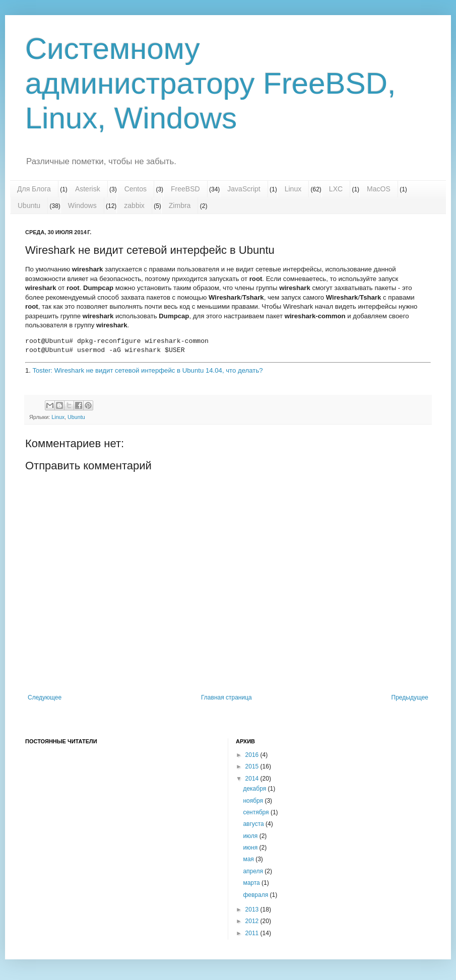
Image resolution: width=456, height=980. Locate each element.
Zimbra (180, 205)
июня (251, 848)
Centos (136, 189)
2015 (253, 766)
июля (251, 836)
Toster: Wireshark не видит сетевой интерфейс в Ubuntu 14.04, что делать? (147, 370)
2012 (253, 921)
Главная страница (226, 697)
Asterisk (88, 189)
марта (252, 883)
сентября (257, 812)
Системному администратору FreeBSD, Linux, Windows (211, 83)
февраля (256, 895)
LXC (336, 189)
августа (254, 824)
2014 (253, 779)
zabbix (134, 205)
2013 (253, 909)
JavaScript (244, 189)
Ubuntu (29, 205)
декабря (255, 789)
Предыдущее (410, 697)
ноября (254, 801)
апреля (254, 871)
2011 (253, 933)
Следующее (45, 697)
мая (249, 859)
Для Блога (34, 189)
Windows (82, 205)
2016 (253, 755)
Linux (293, 189)
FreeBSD (185, 189)
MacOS (379, 189)
